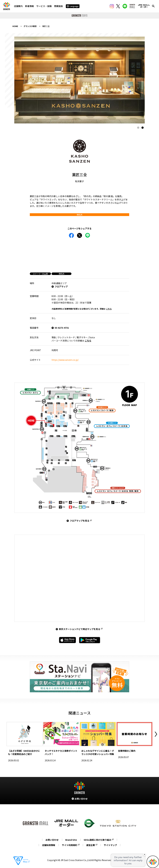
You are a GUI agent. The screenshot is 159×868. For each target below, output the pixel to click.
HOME (15, 26)
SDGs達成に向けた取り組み (97, 840)
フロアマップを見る (79, 521)
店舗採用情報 (49, 845)
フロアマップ (61, 286)
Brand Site (71, 840)
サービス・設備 (44, 6)
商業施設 (58, 6)
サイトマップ (110, 845)
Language (73, 6)
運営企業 (91, 845)
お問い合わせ (52, 840)
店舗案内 (18, 6)
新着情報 (30, 6)
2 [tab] (143, 128)
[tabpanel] (79, 80)
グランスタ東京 (30, 26)
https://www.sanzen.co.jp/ (65, 360)
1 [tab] (138, 128)
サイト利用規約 (70, 845)
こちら (109, 309)
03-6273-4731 (62, 328)
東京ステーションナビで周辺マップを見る (79, 629)
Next (156, 734)
